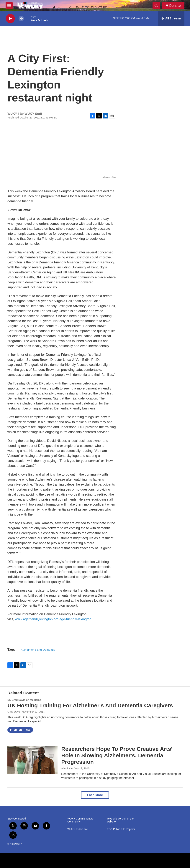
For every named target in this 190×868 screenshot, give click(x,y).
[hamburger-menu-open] (9, 6)
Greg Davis (14, 712)
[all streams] (171, 19)
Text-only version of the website (120, 820)
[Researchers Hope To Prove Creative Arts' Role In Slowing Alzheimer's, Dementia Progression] (32, 760)
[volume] (21, 19)
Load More (95, 795)
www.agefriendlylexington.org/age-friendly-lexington (53, 619)
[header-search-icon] (156, 6)
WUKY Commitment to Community (80, 820)
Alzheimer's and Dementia (38, 650)
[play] (10, 19)
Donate (175, 6)
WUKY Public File (78, 829)
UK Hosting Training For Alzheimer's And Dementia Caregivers (90, 705)
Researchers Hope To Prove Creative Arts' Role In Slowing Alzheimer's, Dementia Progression (117, 755)
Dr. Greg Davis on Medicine (24, 700)
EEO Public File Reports (121, 829)
